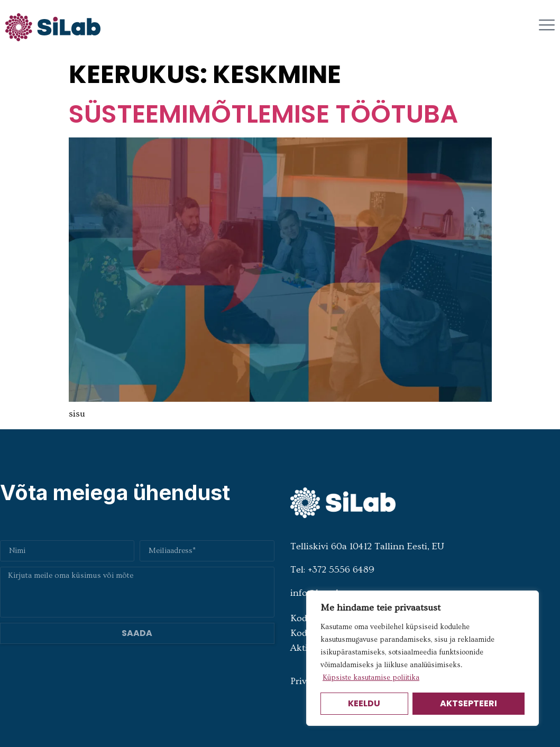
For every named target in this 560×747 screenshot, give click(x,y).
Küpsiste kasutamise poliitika (371, 678)
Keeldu (364, 703)
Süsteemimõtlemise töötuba (263, 114)
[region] (423, 658)
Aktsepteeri (469, 703)
